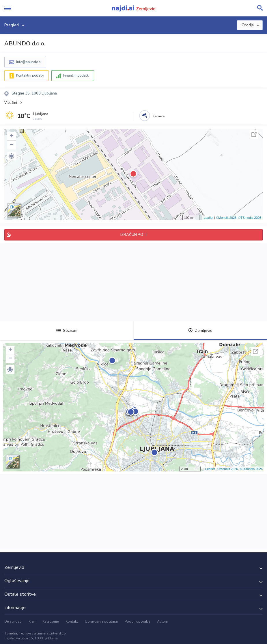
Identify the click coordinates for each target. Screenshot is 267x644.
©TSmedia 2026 (250, 218)
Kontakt (72, 621)
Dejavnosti (13, 621)
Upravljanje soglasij (101, 621)
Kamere (159, 116)
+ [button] (12, 136)
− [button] (12, 145)
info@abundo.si (29, 62)
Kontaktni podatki (30, 75)
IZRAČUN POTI (133, 235)
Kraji (32, 621)
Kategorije (51, 621)
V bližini (11, 103)
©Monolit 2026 (226, 218)
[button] (12, 156)
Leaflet (209, 218)
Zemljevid (200, 331)
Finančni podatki (76, 75)
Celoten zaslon (254, 134)
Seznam (67, 331)
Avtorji (162, 621)
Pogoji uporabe (137, 621)
